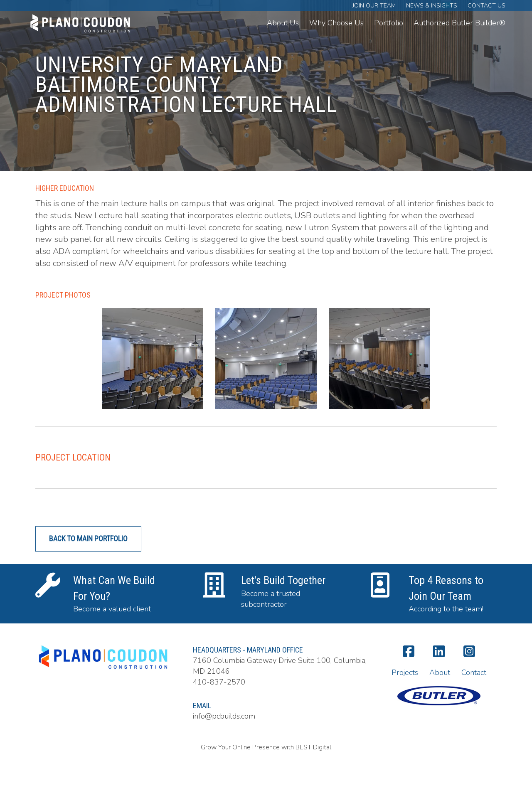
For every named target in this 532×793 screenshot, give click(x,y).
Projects (405, 672)
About (440, 672)
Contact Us (486, 6)
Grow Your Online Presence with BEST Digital (266, 747)
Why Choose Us (336, 23)
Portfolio (389, 23)
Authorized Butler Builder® (459, 23)
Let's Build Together (283, 591)
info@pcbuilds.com (224, 716)
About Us (283, 23)
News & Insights (432, 6)
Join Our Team (374, 6)
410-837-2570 (219, 682)
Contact (474, 672)
